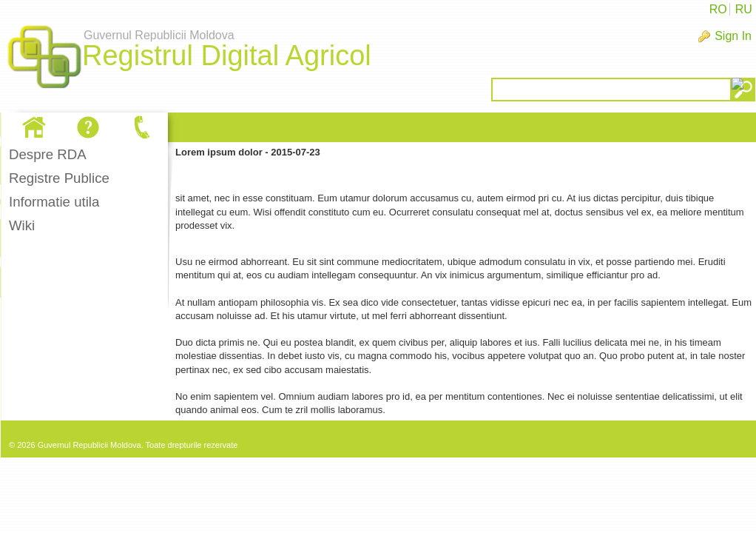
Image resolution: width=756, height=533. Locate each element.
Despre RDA (48, 154)
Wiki (22, 225)
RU (744, 9)
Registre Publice (59, 178)
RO (718, 9)
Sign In (733, 36)
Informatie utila (54, 202)
